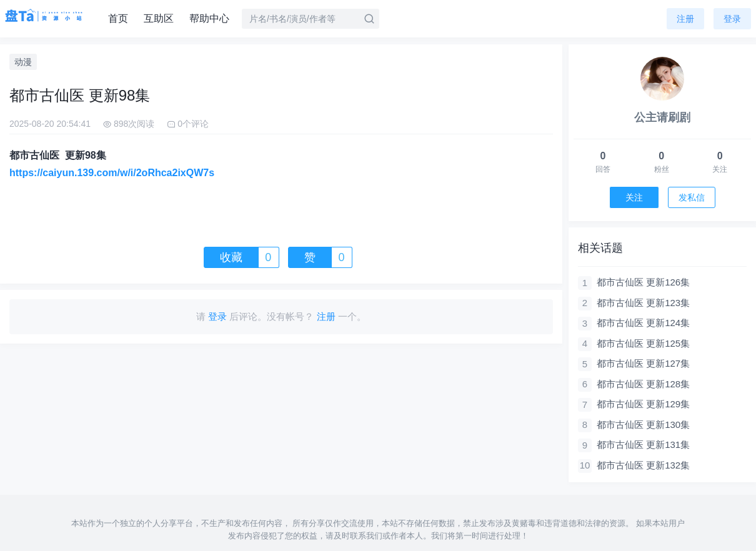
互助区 (159, 18)
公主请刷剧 (662, 117)
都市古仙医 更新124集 (643, 323)
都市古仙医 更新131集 (643, 444)
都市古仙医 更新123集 (643, 303)
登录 (732, 19)
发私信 (692, 197)
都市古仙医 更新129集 (643, 404)
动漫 (23, 62)
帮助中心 (209, 18)
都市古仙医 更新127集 (643, 363)
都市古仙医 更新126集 (643, 282)
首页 (118, 18)
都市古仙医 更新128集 (643, 384)
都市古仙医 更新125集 (643, 343)
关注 (634, 197)
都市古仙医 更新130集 (643, 424)
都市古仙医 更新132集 (643, 465)
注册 (685, 19)
